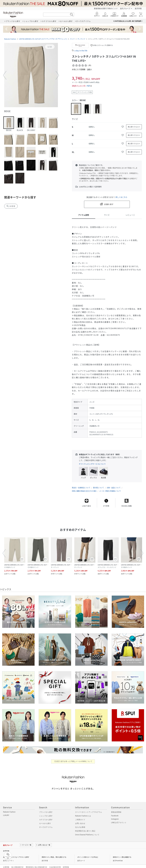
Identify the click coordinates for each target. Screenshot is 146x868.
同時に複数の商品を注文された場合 (84, 488)
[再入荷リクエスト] (134, 127)
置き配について (99, 485)
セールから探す (45, 821)
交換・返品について (114, 485)
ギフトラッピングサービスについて (92, 464)
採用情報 (66, 864)
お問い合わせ (80, 821)
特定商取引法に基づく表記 (85, 828)
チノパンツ (81, 39)
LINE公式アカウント (119, 820)
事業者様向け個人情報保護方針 (36, 864)
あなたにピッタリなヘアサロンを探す (16, 854)
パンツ (72, 39)
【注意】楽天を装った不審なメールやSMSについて (73, 759)
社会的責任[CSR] (55, 864)
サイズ (107, 215)
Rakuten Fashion (10, 39)
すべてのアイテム (46, 824)
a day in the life (81, 51)
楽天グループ (125, 9)
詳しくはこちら (121, 197)
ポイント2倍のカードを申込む (88, 854)
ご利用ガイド (80, 817)
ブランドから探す (46, 809)
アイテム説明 (84, 215)
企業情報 (6, 864)
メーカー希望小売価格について (110, 488)
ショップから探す (46, 813)
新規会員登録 (116, 809)
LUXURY (6, 813)
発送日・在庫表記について (81, 485)
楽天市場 (138, 9)
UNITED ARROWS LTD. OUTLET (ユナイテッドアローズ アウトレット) (43, 39)
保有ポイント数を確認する (122, 854)
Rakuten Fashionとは (83, 813)
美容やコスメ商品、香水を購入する (54, 854)
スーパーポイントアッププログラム (89, 809)
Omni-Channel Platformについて (87, 832)
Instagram (115, 816)
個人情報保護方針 (17, 864)
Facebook (115, 813)
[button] (31, 75)
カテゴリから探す (46, 817)
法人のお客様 (80, 824)
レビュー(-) (130, 215)
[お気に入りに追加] (123, 127)
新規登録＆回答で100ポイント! (106, 9)
